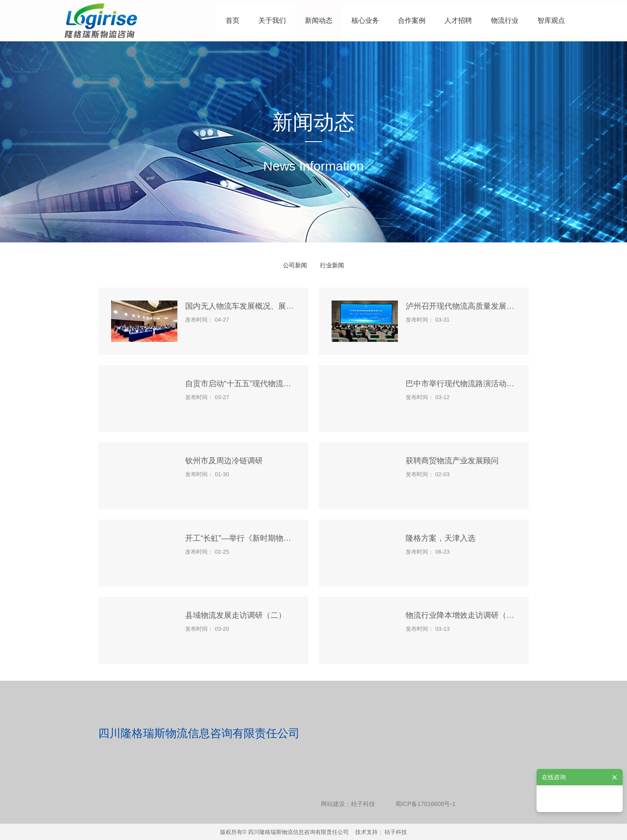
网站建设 (333, 804)
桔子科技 (363, 804)
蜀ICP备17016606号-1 (425, 804)
